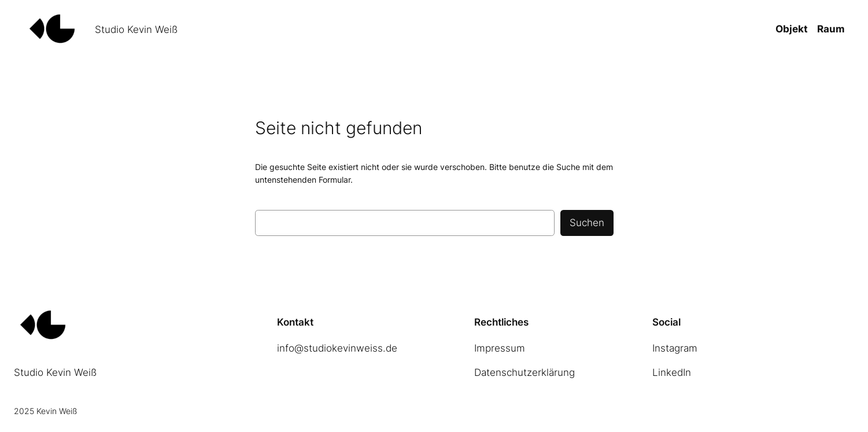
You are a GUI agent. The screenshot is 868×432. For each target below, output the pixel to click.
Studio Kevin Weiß (136, 29)
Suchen (587, 223)
